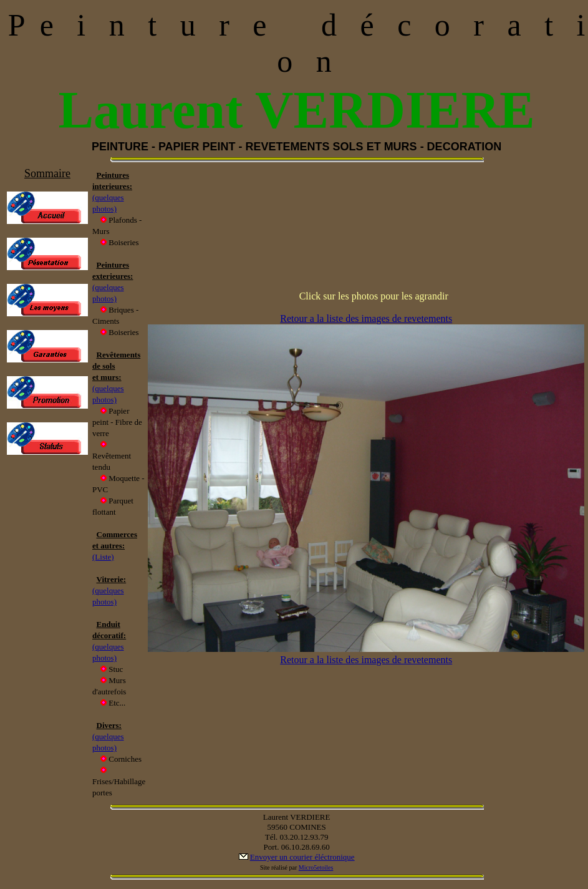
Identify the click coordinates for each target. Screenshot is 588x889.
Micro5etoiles (316, 867)
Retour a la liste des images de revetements (366, 318)
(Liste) (103, 557)
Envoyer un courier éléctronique (302, 857)
